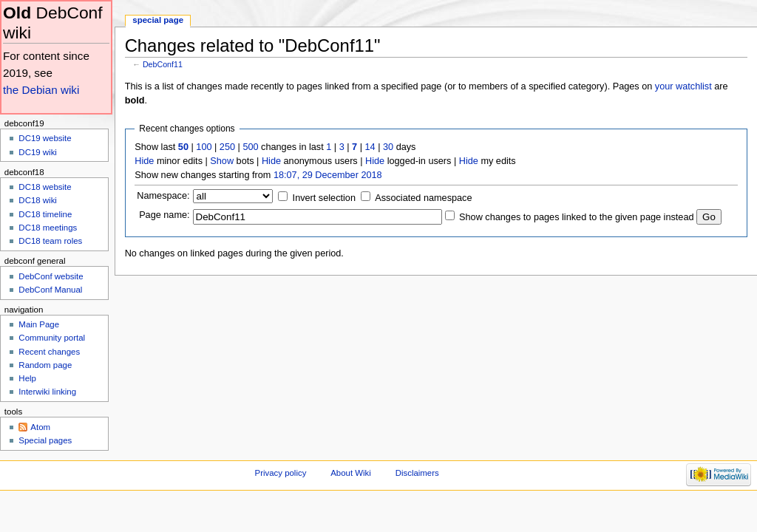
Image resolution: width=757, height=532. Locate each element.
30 (388, 147)
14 (370, 147)
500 (250, 147)
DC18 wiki (38, 200)
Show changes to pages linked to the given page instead (576, 217)
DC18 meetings (48, 228)
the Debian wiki (41, 90)
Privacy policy (281, 473)
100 (204, 147)
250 (227, 147)
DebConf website (51, 276)
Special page (158, 20)
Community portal (52, 338)
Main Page (39, 324)
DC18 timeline (45, 214)
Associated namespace (423, 198)
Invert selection (324, 198)
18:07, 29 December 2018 (328, 175)
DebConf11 (163, 64)
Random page (45, 365)
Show (222, 161)
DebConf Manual (50, 290)
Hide (144, 161)
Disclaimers (417, 473)
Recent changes (49, 352)
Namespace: (163, 196)
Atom (40, 427)
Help (27, 378)
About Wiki (351, 473)
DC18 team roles (50, 241)
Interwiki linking (47, 392)
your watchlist (683, 86)
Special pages (45, 440)
